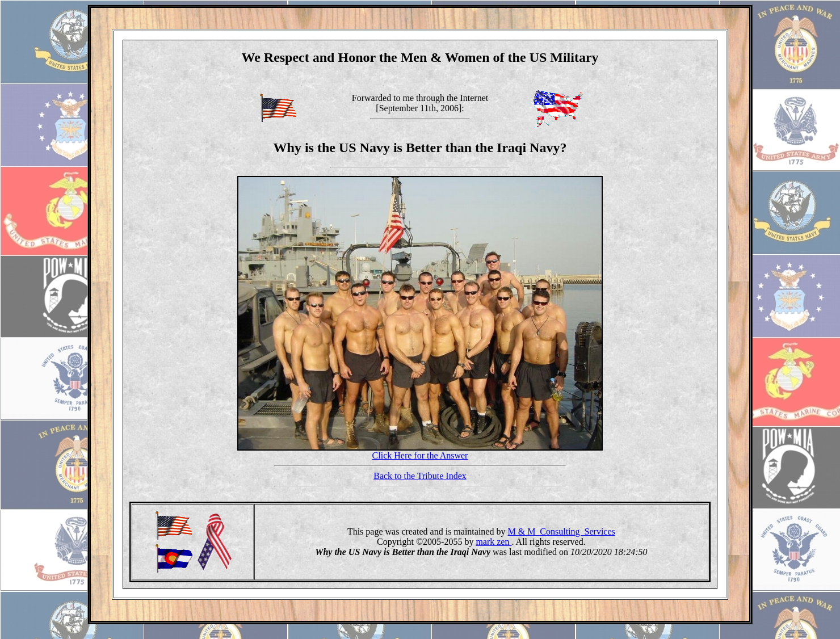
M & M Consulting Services (561, 531)
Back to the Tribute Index (420, 476)
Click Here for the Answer (420, 455)
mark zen (493, 542)
